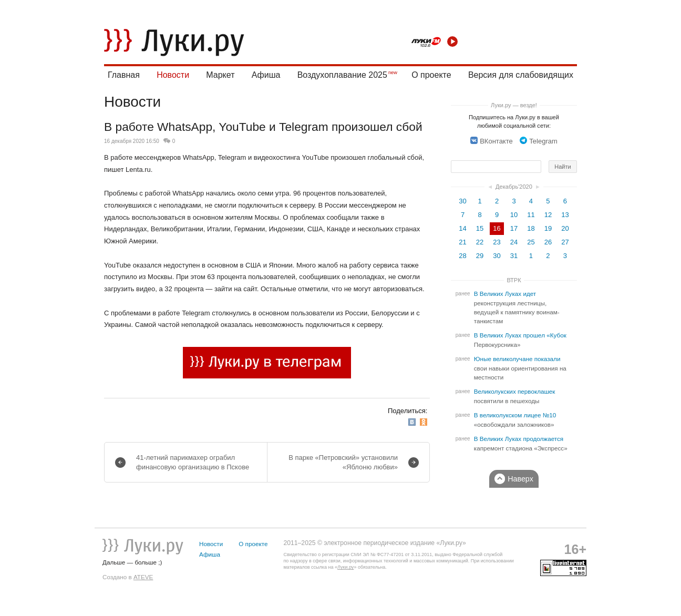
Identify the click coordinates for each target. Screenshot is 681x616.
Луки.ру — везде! (514, 105)
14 (462, 228)
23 (497, 242)
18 (531, 228)
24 (514, 242)
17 (514, 228)
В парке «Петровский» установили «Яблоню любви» (343, 462)
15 (480, 228)
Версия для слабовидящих (521, 75)
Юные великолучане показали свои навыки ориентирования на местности (520, 368)
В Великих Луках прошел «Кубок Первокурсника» (520, 340)
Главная (124, 75)
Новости (173, 75)
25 (531, 242)
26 (548, 242)
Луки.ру (345, 567)
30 (462, 201)
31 (514, 256)
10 (514, 215)
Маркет (220, 75)
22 (480, 242)
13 (565, 215)
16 (497, 228)
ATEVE (143, 577)
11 (531, 215)
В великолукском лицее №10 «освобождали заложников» (515, 420)
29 (480, 256)
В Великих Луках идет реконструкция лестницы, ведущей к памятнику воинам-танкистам (517, 307)
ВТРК (514, 280)
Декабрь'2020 (514, 187)
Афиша (266, 75)
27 (565, 242)
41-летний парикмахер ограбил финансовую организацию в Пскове (193, 462)
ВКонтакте (492, 141)
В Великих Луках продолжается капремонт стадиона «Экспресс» (521, 444)
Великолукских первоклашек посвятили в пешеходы (515, 396)
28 (462, 256)
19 (548, 228)
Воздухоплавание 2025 (342, 75)
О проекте (431, 75)
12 (548, 215)
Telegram (538, 141)
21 (462, 242)
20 (565, 228)
